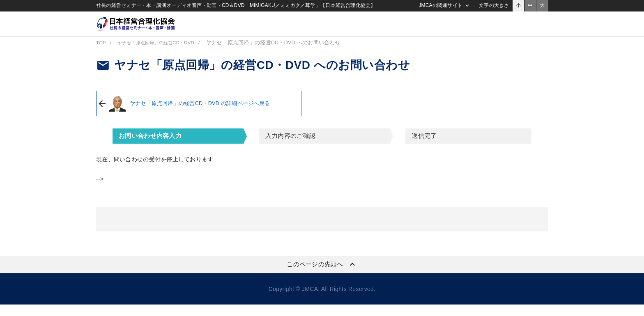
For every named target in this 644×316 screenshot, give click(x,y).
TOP (101, 54)
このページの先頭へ (322, 276)
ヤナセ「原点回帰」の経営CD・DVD (163, 54)
